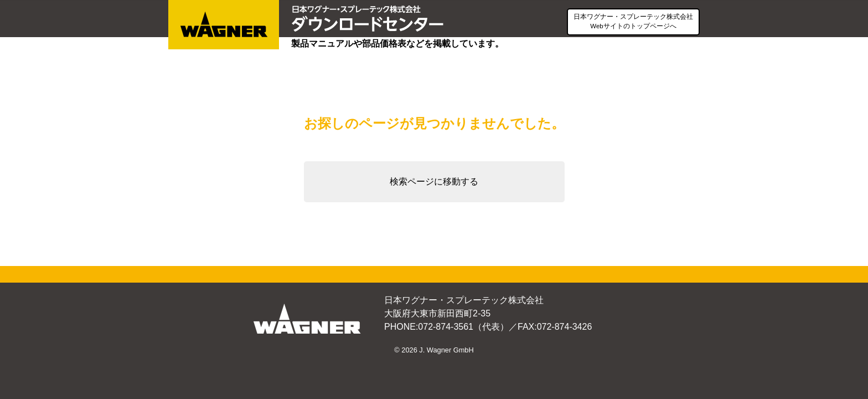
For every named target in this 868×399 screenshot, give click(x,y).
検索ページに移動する (434, 181)
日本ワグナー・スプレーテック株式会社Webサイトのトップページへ (633, 21)
